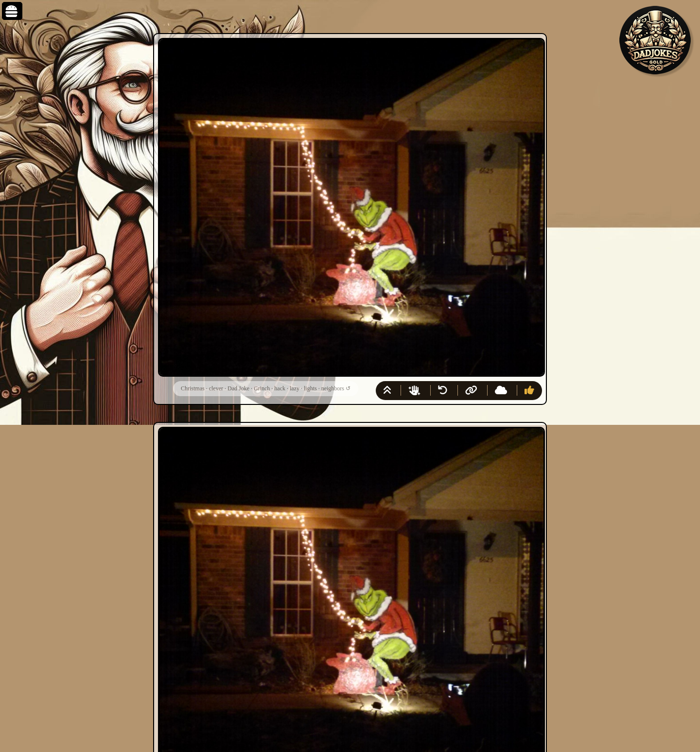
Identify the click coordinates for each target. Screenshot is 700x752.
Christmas (193, 388)
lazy (295, 388)
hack (280, 388)
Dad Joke (238, 388)
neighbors (333, 388)
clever (216, 388)
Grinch (262, 388)
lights (310, 388)
